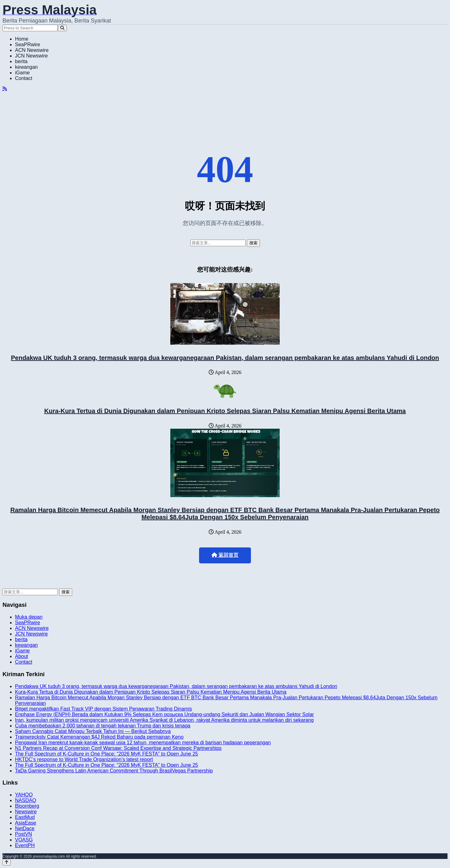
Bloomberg (27, 806)
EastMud (25, 817)
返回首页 (225, 555)
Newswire (26, 812)
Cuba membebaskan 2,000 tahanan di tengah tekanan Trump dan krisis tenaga (103, 726)
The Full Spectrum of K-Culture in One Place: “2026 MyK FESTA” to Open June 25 (107, 754)
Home (22, 39)
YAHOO (24, 795)
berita (21, 61)
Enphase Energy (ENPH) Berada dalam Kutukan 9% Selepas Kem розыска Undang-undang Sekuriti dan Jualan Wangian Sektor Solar (165, 714)
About (22, 656)
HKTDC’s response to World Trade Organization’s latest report (84, 759)
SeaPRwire (27, 45)
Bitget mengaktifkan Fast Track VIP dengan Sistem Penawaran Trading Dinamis (103, 709)
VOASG (24, 840)
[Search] (62, 28)
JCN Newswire (31, 56)
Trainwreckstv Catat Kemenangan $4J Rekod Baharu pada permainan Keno (99, 737)
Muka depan (29, 617)
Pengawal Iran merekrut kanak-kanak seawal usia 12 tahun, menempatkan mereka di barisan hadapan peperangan (143, 743)
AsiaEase (26, 823)
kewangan (26, 67)
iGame (22, 73)
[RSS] (5, 89)
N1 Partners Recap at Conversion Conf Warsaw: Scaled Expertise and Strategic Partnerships (118, 748)
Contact (24, 78)
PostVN (23, 834)
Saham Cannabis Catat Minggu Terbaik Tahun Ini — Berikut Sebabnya (93, 731)
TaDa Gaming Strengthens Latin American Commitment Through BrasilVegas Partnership (114, 771)
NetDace (25, 828)
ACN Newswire (32, 50)
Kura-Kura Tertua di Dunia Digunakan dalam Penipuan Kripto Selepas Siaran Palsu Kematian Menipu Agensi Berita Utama (225, 411)
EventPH (25, 845)
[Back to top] (7, 862)
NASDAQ (26, 800)
